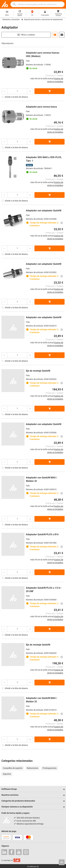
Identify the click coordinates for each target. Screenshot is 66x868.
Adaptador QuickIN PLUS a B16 (42, 534)
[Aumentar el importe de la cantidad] (30, 91)
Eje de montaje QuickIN (38, 371)
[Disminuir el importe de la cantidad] (4, 91)
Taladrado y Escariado (11, 20)
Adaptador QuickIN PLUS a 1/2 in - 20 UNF (44, 590)
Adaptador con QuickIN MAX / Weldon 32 (42, 479)
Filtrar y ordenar (26, 35)
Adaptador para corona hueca (41, 107)
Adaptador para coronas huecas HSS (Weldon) (43, 54)
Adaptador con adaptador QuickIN (44, 211)
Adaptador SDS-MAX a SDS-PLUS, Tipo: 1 (44, 159)
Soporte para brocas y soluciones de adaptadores (43, 20)
